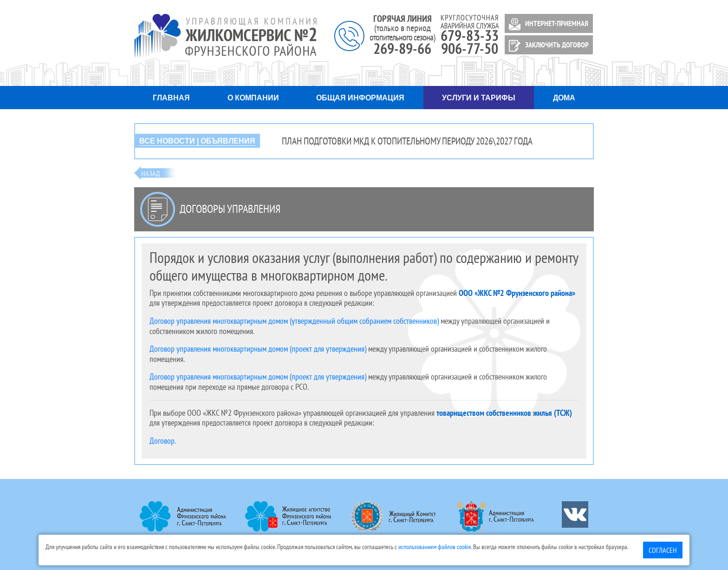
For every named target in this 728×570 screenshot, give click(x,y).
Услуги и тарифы (479, 98)
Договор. (163, 441)
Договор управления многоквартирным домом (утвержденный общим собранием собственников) (294, 321)
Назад (151, 173)
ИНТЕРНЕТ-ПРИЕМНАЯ (547, 24)
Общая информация (360, 98)
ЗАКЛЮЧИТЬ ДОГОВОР (547, 46)
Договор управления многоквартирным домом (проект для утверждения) (258, 349)
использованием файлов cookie (435, 547)
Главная (171, 98)
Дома (564, 98)
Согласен (663, 550)
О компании (253, 98)
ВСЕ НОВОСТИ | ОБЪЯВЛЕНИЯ (197, 141)
